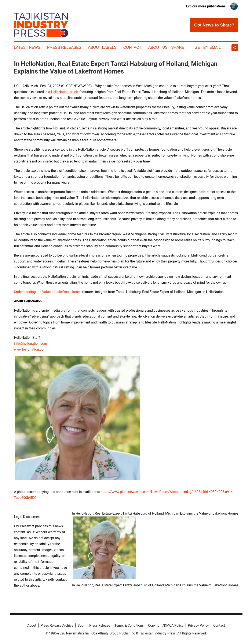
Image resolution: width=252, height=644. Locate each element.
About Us (158, 47)
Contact (132, 47)
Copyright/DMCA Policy (166, 625)
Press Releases (64, 47)
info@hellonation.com (30, 344)
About (32, 625)
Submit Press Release (94, 625)
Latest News (27, 47)
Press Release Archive (57, 625)
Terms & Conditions (129, 625)
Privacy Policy (198, 625)
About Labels (102, 47)
